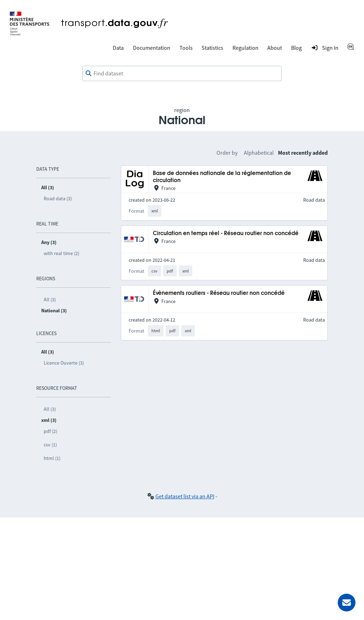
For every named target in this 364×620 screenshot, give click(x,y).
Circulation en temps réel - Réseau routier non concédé (226, 234)
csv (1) (50, 445)
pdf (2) (50, 431)
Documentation (152, 48)
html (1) (52, 458)
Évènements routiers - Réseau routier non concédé (219, 293)
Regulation (245, 48)
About (275, 48)
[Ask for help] (347, 603)
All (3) (50, 300)
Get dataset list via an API (185, 496)
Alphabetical (259, 153)
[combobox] (182, 74)
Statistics (212, 48)
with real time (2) (61, 253)
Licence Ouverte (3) (64, 363)
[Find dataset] (182, 74)
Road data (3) (58, 198)
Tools (186, 48)
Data (118, 48)
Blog (296, 48)
